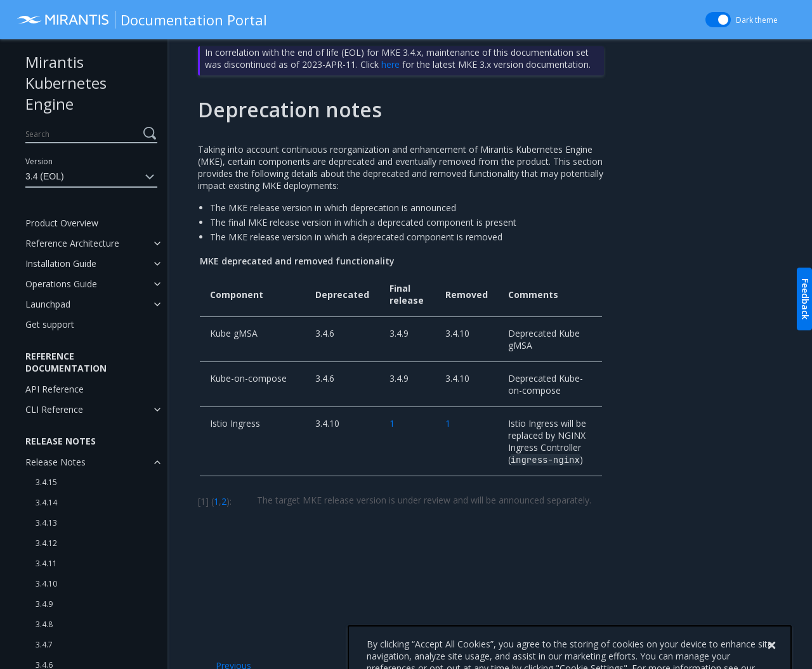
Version (39, 161)
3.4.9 (44, 604)
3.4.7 (44, 645)
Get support (50, 324)
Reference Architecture (72, 243)
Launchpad (48, 304)
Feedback (805, 299)
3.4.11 (46, 563)
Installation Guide (61, 263)
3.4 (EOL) (91, 177)
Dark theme (757, 20)
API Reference (55, 389)
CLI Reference (54, 409)
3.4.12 (46, 543)
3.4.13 (46, 523)
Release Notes (56, 462)
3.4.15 (46, 482)
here (390, 64)
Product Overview (62, 223)
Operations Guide (61, 284)
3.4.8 (44, 624)
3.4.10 (46, 584)
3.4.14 (46, 503)
